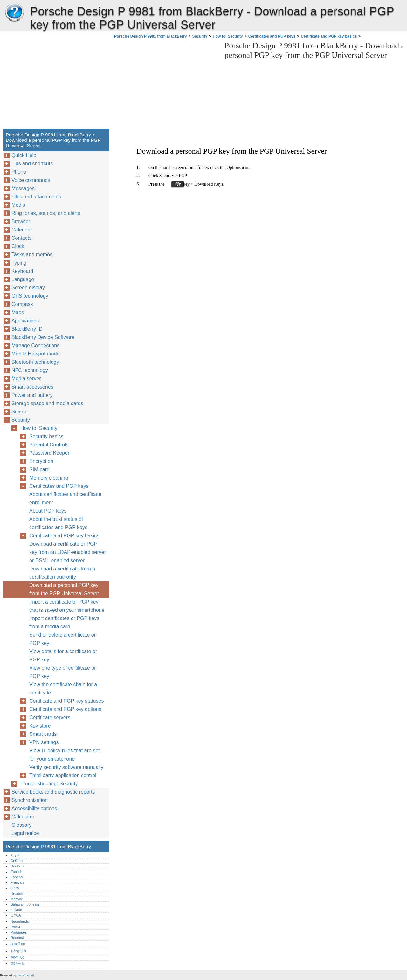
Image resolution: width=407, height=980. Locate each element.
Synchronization (30, 800)
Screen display (28, 288)
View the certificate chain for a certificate (63, 689)
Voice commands (31, 180)
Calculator (23, 817)
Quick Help (24, 155)
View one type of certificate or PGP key (63, 672)
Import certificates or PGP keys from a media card (64, 622)
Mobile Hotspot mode (35, 354)
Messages (23, 188)
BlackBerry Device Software (43, 337)
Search (20, 412)
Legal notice (25, 833)
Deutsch (17, 866)
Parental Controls (49, 445)
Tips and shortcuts (32, 164)
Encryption (41, 461)
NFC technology (30, 370)
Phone (19, 172)
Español (17, 877)
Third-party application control (63, 775)
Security (200, 36)
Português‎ (19, 932)
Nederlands (20, 921)
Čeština (17, 861)
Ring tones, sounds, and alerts (46, 213)
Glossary (21, 825)
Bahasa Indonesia (25, 904)
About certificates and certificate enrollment (65, 498)
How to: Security (228, 36)
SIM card (39, 469)
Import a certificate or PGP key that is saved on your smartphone (67, 606)
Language (23, 279)
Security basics (46, 436)
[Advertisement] (166, 86)
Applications (25, 321)
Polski (15, 927)
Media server (26, 379)
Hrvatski (17, 894)
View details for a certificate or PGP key (63, 656)
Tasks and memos (32, 255)
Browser (21, 221)
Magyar (16, 899)
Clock (18, 246)
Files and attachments (36, 197)
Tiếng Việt (18, 951)
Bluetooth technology (35, 362)
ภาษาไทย (18, 944)
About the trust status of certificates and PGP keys (58, 523)
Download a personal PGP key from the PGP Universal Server (64, 589)
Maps (18, 312)
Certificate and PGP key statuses (66, 701)
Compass (22, 304)
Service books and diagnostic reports (53, 792)
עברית (15, 888)
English (16, 872)
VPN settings (44, 742)
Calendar (22, 230)
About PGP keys (48, 511)
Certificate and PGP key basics (329, 36)
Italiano (16, 910)
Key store (40, 726)
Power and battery (32, 395)
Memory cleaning (49, 478)
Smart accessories (32, 387)
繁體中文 (17, 963)
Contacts (21, 238)
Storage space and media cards (47, 403)
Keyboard (22, 271)
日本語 (16, 915)
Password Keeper (49, 453)
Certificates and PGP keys (272, 36)
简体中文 (17, 957)
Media (18, 205)
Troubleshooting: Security (49, 784)
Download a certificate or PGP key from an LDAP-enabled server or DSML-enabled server (68, 552)
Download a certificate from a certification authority (62, 573)
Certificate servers (50, 718)
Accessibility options (34, 808)
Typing (19, 263)
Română (17, 938)
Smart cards (43, 734)
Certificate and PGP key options (65, 709)
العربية (15, 855)
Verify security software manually (66, 767)
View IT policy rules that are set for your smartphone (65, 755)
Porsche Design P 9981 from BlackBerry (14, 13)
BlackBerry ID (27, 329)
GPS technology (30, 296)
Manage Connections (35, 345)
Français (17, 882)
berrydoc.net (25, 975)
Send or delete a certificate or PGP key (62, 639)
